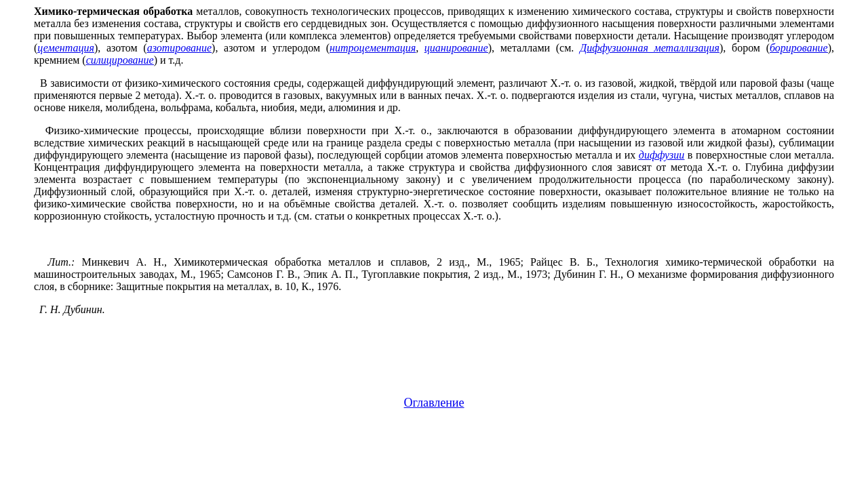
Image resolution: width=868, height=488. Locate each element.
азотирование (179, 48)
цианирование (456, 48)
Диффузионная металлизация (650, 48)
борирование (799, 48)
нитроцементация (373, 48)
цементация (66, 48)
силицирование (120, 60)
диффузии (662, 155)
